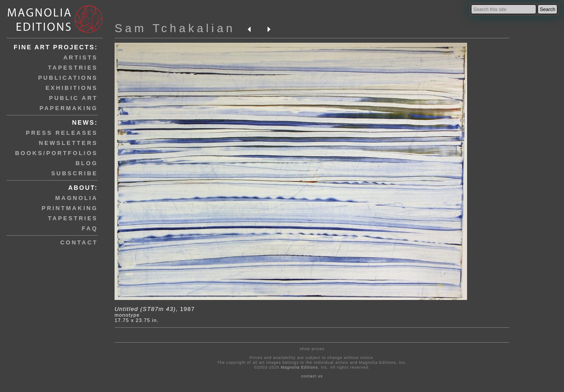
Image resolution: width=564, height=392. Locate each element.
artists (81, 57)
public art (73, 98)
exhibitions (72, 88)
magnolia (76, 198)
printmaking (70, 208)
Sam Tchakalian (175, 28)
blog (87, 163)
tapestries (73, 68)
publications (68, 78)
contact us (312, 376)
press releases (62, 133)
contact (79, 242)
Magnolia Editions (299, 367)
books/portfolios (56, 153)
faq (90, 228)
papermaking (69, 108)
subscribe (74, 173)
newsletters (68, 143)
